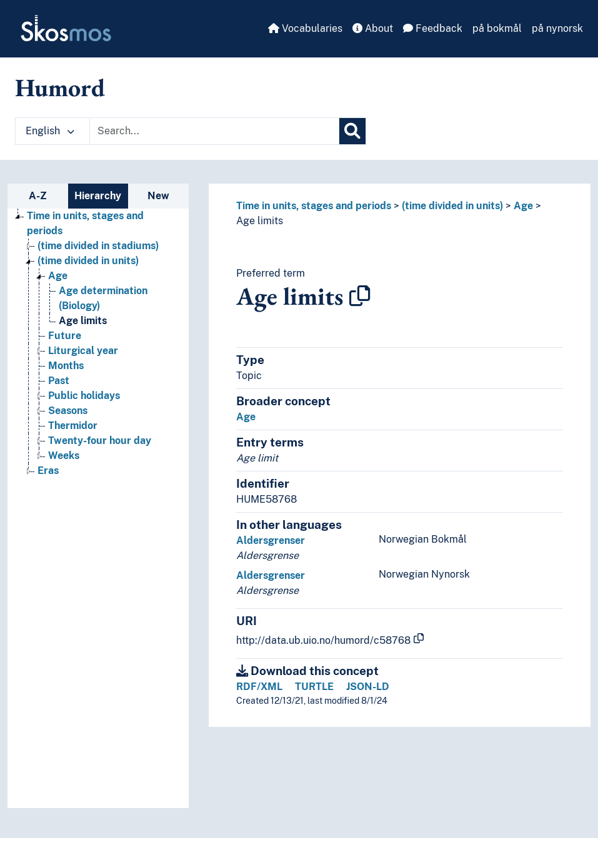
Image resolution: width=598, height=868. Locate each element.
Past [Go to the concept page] (59, 381)
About (373, 28)
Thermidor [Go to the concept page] (73, 426)
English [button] (50, 131)
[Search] (352, 131)
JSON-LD (368, 687)
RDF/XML (259, 687)
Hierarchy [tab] (98, 196)
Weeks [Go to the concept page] (64, 456)
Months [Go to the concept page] (66, 366)
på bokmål (497, 28)
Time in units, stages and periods (314, 206)
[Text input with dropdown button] (214, 131)
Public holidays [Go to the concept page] (84, 396)
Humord (60, 87)
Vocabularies (305, 28)
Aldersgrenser (271, 540)
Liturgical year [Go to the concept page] (83, 351)
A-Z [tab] (38, 196)
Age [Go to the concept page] (58, 276)
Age (523, 206)
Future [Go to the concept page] (65, 336)
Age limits (260, 221)
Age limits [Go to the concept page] (83, 321)
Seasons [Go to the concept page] (68, 411)
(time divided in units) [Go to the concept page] (88, 261)
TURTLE (314, 687)
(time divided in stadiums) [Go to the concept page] (98, 246)
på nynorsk (557, 28)
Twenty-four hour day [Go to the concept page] (100, 441)
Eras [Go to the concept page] (48, 471)
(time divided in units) (452, 206)
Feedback (433, 28)
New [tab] (158, 196)
